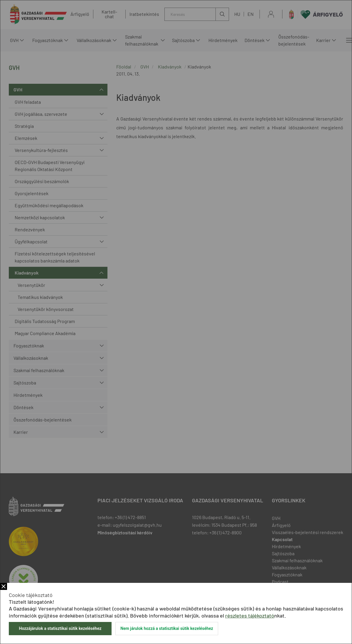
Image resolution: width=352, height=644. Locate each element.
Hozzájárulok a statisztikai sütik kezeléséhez (60, 628)
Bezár (4, 586)
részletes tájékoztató (250, 615)
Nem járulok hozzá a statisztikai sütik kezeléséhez (167, 628)
